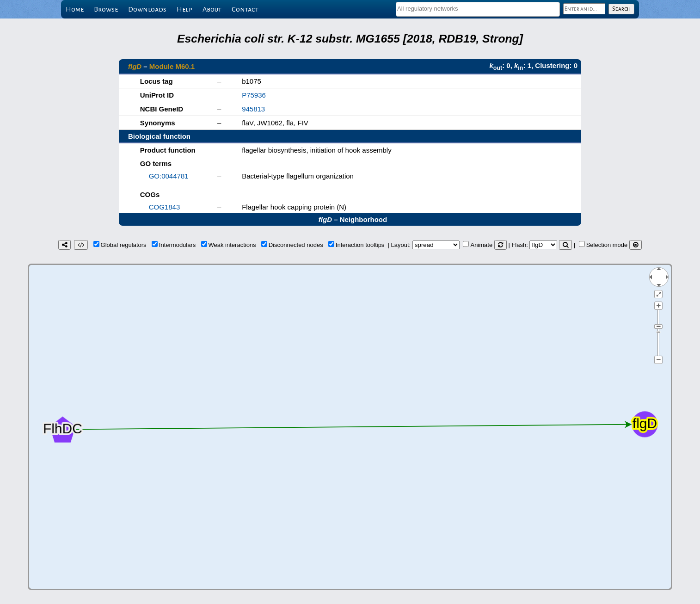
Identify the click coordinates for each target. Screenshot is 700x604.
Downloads (147, 9)
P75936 (254, 95)
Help (184, 9)
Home (75, 9)
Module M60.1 (172, 66)
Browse (106, 9)
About (212, 9)
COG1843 (165, 207)
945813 (253, 109)
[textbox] (478, 9)
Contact (245, 9)
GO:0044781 (169, 176)
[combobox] (478, 9)
